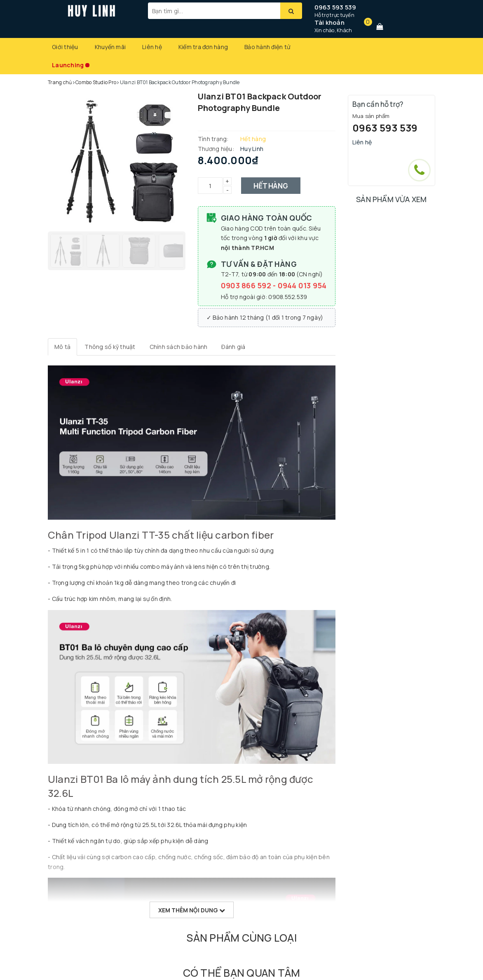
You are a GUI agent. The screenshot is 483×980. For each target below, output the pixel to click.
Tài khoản (329, 22)
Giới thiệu (65, 47)
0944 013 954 (302, 285)
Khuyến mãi (110, 47)
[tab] (62, 347)
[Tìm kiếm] (291, 11)
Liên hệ (152, 47)
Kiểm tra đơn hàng (203, 47)
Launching (68, 65)
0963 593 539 (335, 7)
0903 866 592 (247, 285)
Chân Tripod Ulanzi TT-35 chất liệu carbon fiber (161, 535)
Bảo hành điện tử (267, 47)
